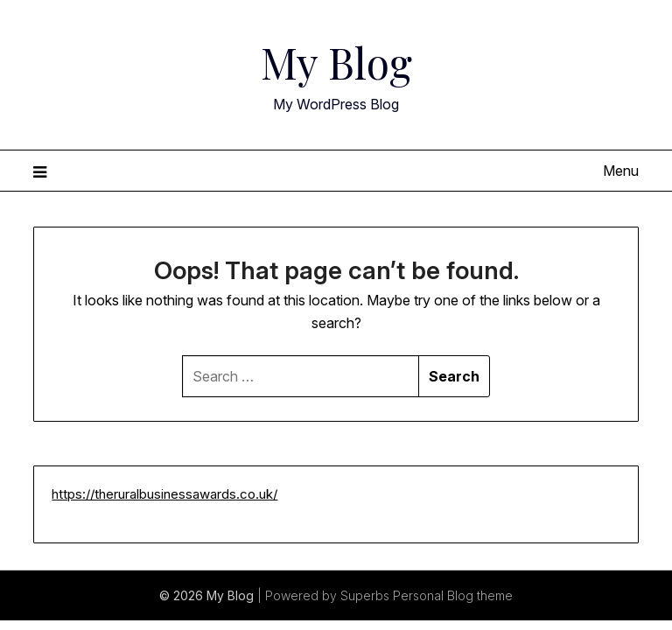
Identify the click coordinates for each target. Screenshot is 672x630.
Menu (621, 171)
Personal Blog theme (453, 595)
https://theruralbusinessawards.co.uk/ (164, 494)
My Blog (336, 62)
